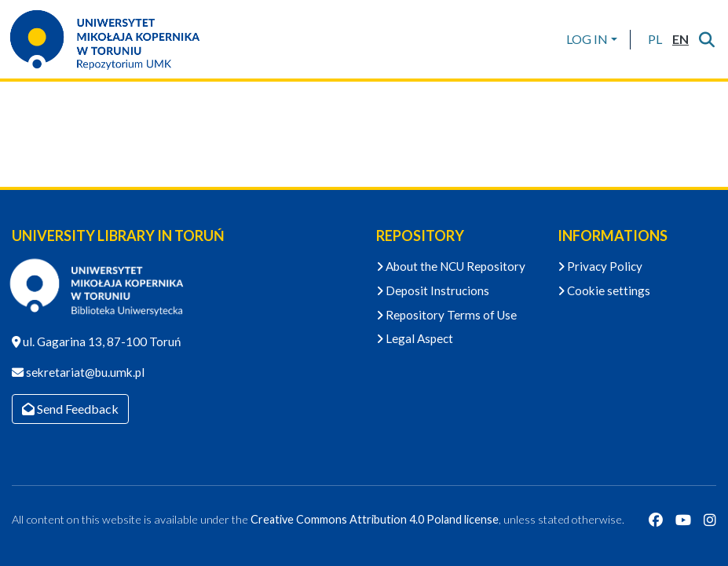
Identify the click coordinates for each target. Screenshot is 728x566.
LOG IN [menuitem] (587, 39)
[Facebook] (656, 520)
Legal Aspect (415, 338)
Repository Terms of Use (446, 315)
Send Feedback (70, 409)
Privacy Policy (600, 266)
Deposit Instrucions (433, 290)
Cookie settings (604, 290)
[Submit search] (706, 39)
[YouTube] (683, 520)
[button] (655, 39)
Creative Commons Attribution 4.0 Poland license (375, 519)
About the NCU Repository (451, 266)
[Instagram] (710, 520)
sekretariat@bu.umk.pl (84, 372)
